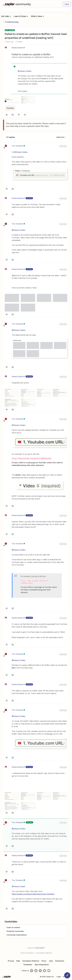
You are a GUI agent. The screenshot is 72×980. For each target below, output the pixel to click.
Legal (59, 977)
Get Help (6, 16)
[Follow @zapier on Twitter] (45, 971)
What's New (38, 16)
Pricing (11, 961)
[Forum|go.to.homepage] (17, 4)
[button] (67, 4)
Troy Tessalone (17, 146)
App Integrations (42, 965)
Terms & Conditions (27, 953)
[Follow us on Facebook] (32, 971)
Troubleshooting (12, 22)
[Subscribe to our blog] (40, 971)
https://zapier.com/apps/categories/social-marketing (33, 894)
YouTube (10, 108)
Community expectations (17, 935)
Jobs (51, 961)
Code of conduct (13, 927)
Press (44, 961)
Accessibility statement (44, 953)
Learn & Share (21, 16)
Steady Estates (17, 48)
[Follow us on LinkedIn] (36, 971)
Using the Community (15, 931)
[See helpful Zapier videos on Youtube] (49, 971)
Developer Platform (31, 961)
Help (18, 961)
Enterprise (60, 961)
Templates (28, 965)
